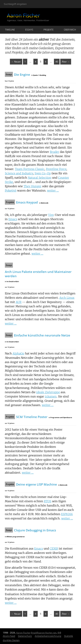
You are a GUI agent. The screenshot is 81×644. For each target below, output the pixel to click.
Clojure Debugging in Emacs (35, 530)
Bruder (54, 152)
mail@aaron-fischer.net (44, 632)
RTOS (48, 501)
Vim (51, 215)
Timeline (10, 30)
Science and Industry (19, 173)
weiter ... (53, 191)
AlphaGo (18, 353)
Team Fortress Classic (30, 169)
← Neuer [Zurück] (16, 62)
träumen (51, 396)
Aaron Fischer (23, 15)
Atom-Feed (9, 635)
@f (59, 632)
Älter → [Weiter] (66, 62)
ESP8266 (67, 514)
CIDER (54, 549)
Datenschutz (25, 635)
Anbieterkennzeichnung (48, 635)
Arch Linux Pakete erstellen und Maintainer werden (38, 274)
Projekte (49, 30)
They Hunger (32, 186)
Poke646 (11, 191)
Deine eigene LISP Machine (36, 484)
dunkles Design (11, 640)
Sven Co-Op (43, 173)
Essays (29, 30)
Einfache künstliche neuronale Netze (42, 335)
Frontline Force (56, 169)
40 (57, 62)
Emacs (13, 219)
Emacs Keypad (27, 202)
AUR (19, 302)
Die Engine (22, 75)
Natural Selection (40, 178)
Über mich (70, 30)
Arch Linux (67, 298)
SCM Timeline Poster (32, 417)
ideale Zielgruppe (48, 392)
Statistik (68, 635)
